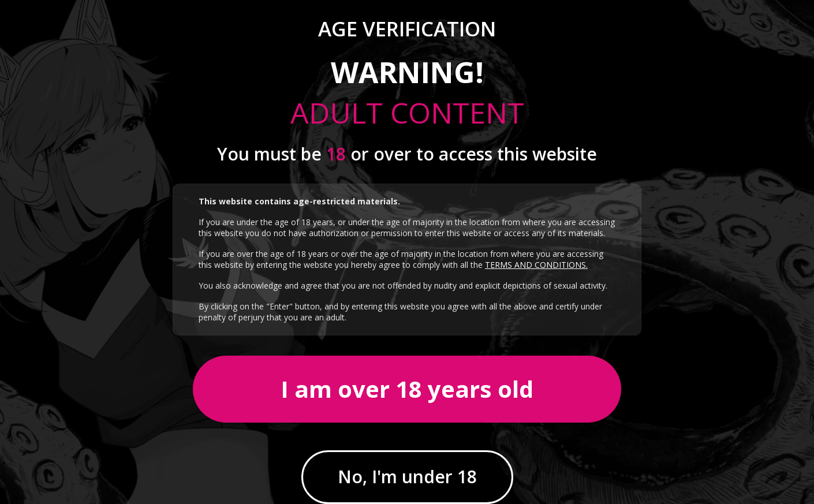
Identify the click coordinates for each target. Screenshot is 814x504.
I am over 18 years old (407, 389)
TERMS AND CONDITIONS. (536, 265)
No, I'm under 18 (407, 477)
